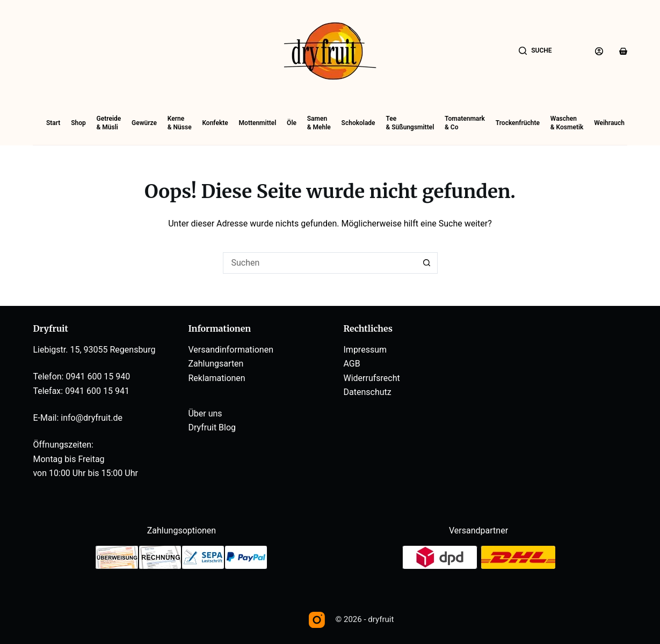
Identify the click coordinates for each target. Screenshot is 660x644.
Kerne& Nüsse (180, 123)
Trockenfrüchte (518, 123)
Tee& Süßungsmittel (410, 123)
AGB (352, 364)
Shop (78, 123)
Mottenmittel (258, 123)
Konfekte (215, 123)
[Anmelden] (599, 51)
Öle (292, 123)
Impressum (365, 350)
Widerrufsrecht (372, 378)
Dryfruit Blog (212, 427)
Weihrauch (609, 123)
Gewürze (144, 123)
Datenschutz (368, 392)
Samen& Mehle (319, 123)
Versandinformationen (231, 350)
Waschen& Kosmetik (567, 123)
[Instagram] (317, 620)
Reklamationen (216, 378)
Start (53, 123)
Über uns (205, 414)
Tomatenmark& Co (465, 123)
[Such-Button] (427, 263)
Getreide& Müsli (109, 123)
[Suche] (535, 51)
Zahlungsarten (216, 364)
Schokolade (358, 123)
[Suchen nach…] (320, 263)
